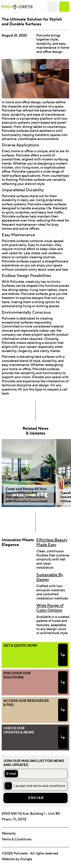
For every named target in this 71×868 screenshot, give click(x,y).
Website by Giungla (17, 859)
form (39, 389)
